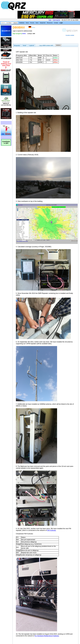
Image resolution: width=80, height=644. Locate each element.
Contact (56, 23)
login (50, 20)
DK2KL (24, 34)
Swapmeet (43, 23)
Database (22, 23)
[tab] (17, 46)
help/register (56, 20)
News (27, 23)
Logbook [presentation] (32, 46)
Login (61, 23)
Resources (50, 23)
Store (37, 23)
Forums (32, 23)
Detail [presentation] (24, 46)
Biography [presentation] (17, 46)
